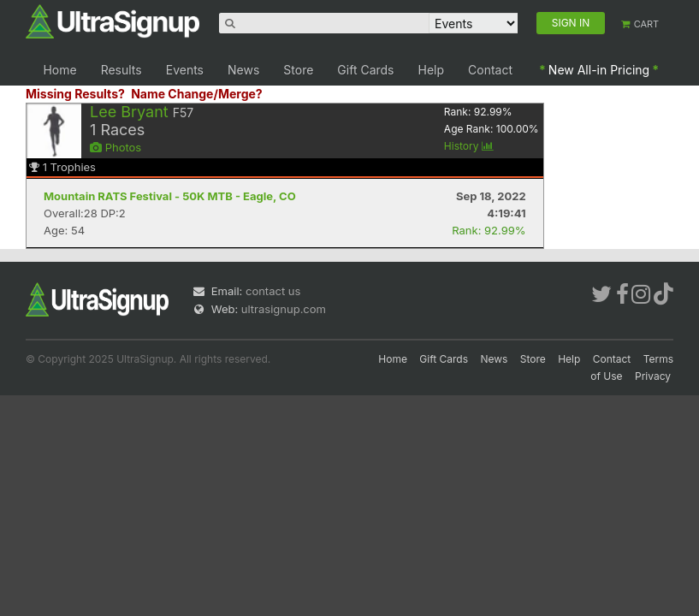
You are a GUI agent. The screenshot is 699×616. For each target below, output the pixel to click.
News (243, 70)
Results (121, 70)
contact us (273, 291)
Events (185, 70)
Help (432, 70)
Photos (116, 147)
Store (298, 70)
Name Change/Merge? (197, 94)
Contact (490, 70)
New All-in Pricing (599, 70)
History (469, 146)
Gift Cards (365, 70)
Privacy (653, 376)
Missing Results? (75, 94)
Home (59, 70)
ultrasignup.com (284, 309)
